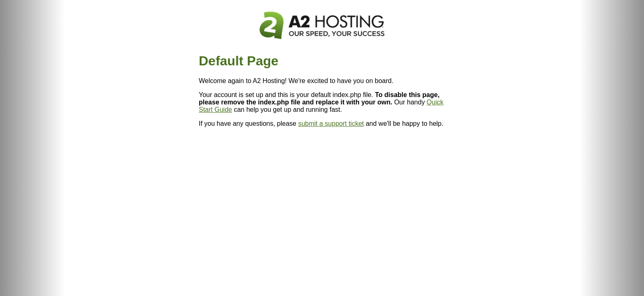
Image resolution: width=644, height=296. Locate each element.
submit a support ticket (331, 124)
